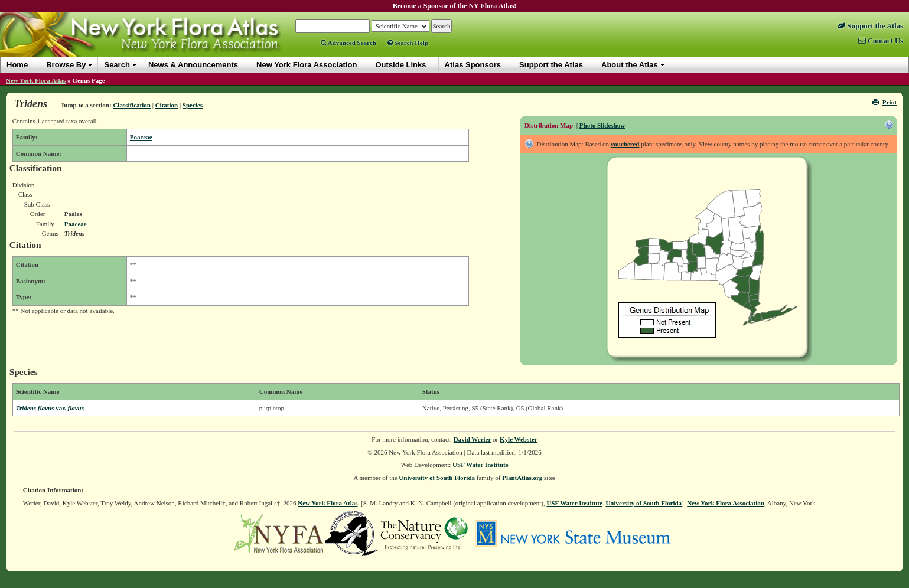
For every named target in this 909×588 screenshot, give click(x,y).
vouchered (625, 144)
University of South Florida (437, 478)
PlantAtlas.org (522, 478)
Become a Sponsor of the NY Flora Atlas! (455, 6)
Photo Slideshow (602, 125)
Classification (132, 105)
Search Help (408, 43)
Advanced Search (348, 43)
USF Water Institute (480, 465)
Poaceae (141, 137)
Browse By (66, 65)
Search (117, 65)
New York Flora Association (726, 503)
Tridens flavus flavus (50, 408)
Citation (167, 105)
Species (193, 105)
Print (884, 102)
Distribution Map (549, 125)
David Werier (473, 439)
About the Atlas (630, 65)
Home (17, 65)
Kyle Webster (519, 439)
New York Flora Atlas (36, 80)
